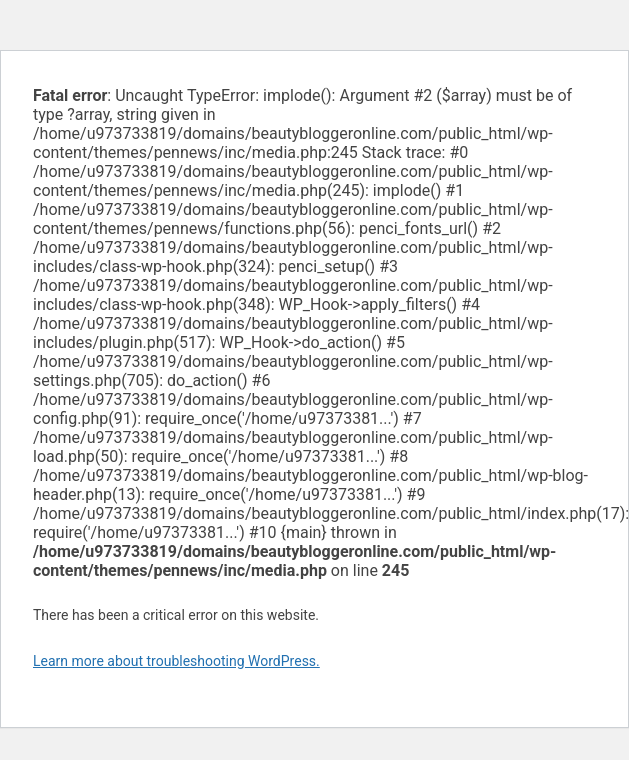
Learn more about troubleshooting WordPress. (176, 661)
